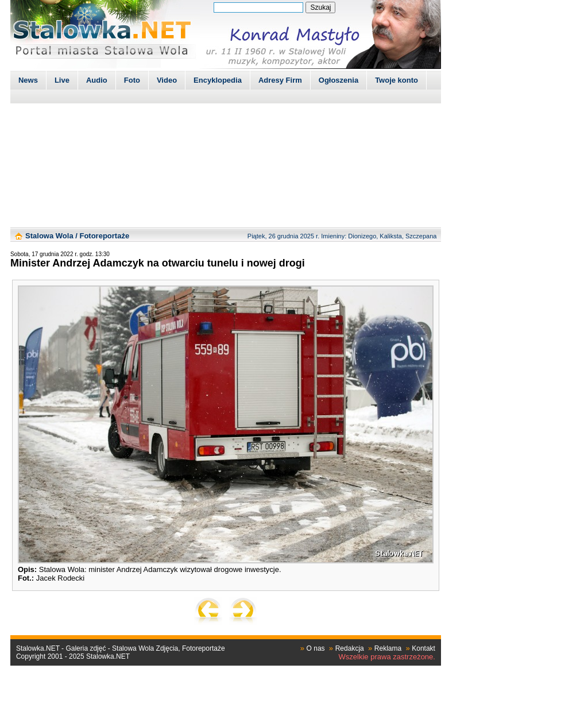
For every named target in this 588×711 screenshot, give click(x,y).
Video (167, 80)
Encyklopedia (218, 80)
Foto (132, 80)
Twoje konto (396, 80)
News (28, 80)
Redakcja (350, 648)
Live (62, 80)
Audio (97, 80)
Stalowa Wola (49, 236)
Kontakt (423, 648)
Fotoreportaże (104, 236)
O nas (316, 648)
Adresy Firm (280, 80)
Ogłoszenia (339, 80)
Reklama (388, 648)
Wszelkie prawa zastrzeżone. (387, 657)
